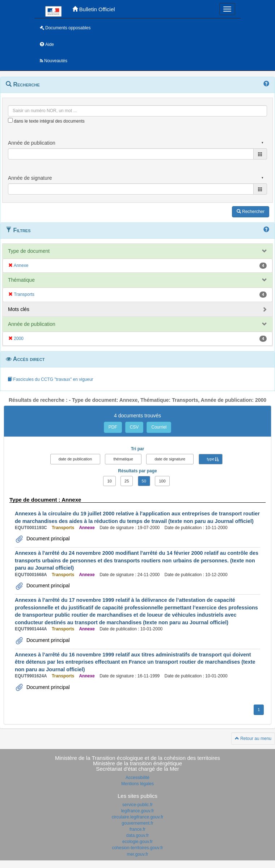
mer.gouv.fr (137, 854)
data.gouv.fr (137, 835)
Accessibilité (137, 778)
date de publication (75, 459)
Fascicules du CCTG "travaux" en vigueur (50, 379)
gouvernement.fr (137, 823)
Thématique (21, 280)
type (211, 459)
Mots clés (19, 309)
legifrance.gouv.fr (137, 811)
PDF (113, 427)
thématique (123, 459)
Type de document (29, 251)
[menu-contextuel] (10, 120)
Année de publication (32, 324)
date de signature (170, 459)
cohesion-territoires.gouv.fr (137, 848)
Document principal (47, 539)
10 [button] (109, 481)
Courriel (159, 427)
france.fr (137, 829)
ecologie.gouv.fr (137, 842)
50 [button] (144, 481)
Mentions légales (137, 784)
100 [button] (162, 481)
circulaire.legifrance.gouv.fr (138, 817)
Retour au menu (253, 739)
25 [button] (127, 481)
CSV (134, 427)
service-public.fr (137, 805)
